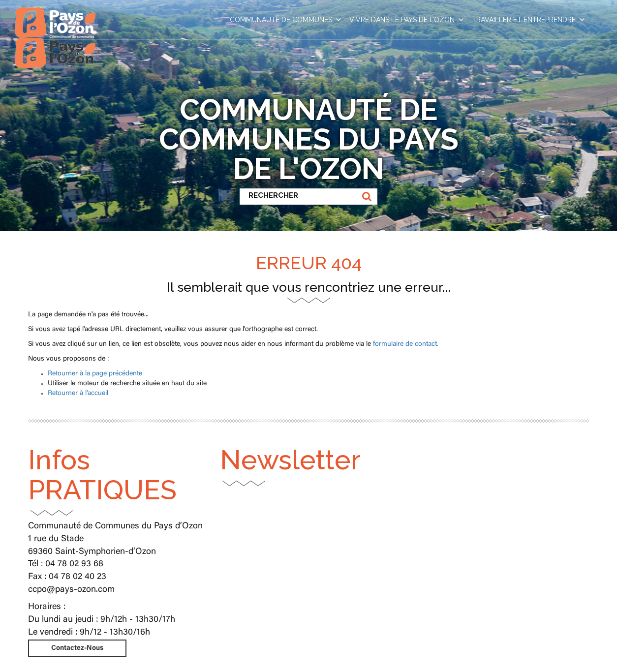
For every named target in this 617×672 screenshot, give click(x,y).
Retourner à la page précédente (95, 374)
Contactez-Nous (77, 648)
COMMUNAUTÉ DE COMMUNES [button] (286, 20)
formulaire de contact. (406, 344)
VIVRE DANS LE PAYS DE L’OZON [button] (407, 20)
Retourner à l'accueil (78, 394)
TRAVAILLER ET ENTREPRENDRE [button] (529, 20)
